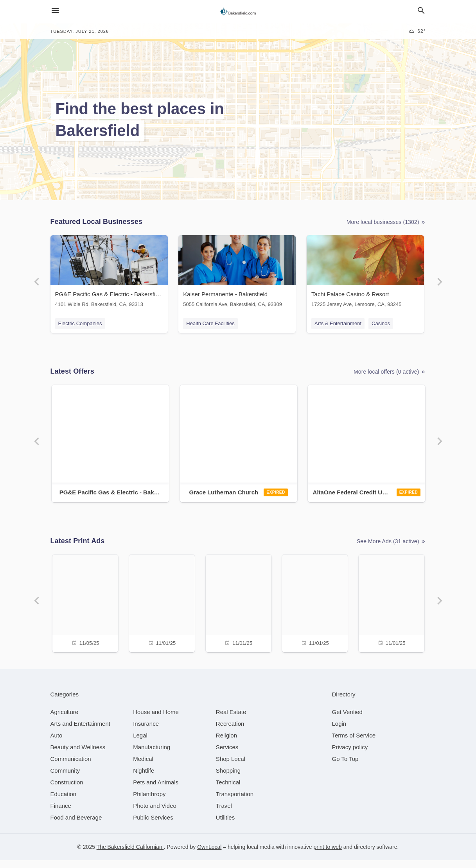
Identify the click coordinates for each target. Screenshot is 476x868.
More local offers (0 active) (390, 375)
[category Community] (65, 778)
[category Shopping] (228, 778)
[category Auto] (57, 743)
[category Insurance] (146, 731)
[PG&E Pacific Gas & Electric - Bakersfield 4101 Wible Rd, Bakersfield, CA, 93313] (109, 273)
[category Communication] (71, 767)
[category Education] (64, 802)
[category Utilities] (225, 825)
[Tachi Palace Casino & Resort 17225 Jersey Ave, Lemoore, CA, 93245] (367, 273)
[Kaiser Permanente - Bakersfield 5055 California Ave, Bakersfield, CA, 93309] (238, 273)
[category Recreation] (230, 731)
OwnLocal (209, 855)
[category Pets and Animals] (156, 790)
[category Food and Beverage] (76, 825)
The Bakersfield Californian (130, 855)
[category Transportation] (235, 802)
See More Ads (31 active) (391, 547)
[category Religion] (226, 743)
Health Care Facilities (212, 323)
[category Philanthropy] (149, 802)
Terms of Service (354, 743)
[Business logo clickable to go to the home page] (238, 12)
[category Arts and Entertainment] (80, 731)
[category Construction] (67, 790)
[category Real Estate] (231, 720)
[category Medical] (143, 767)
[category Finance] (61, 813)
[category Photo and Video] (155, 813)
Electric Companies (80, 323)
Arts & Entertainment (340, 323)
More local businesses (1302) (386, 222)
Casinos (382, 323)
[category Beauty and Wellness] (78, 755)
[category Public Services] (153, 825)
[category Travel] (224, 813)
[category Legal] (140, 743)
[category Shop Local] (231, 767)
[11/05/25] (83, 608)
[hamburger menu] (55, 11)
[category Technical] (228, 790)
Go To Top (345, 767)
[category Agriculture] (65, 720)
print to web (328, 855)
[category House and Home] (156, 720)
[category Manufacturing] (152, 755)
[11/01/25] (161, 608)
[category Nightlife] (144, 778)
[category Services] (227, 755)
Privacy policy (350, 755)
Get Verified (347, 720)
